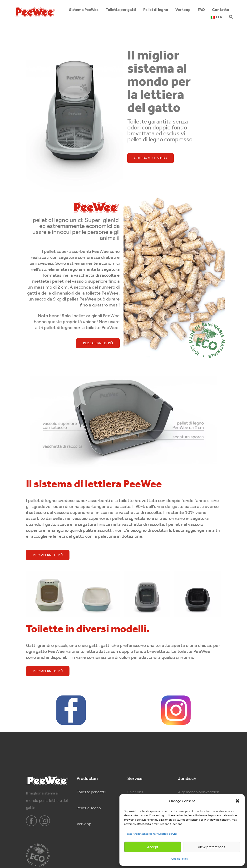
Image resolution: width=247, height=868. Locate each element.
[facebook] (31, 821)
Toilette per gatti (91, 792)
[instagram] (45, 821)
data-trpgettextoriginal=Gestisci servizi (152, 834)
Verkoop (84, 824)
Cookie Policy (180, 859)
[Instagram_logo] (176, 697)
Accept (153, 847)
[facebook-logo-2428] (71, 697)
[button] (237, 801)
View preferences (212, 847)
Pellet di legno (89, 808)
